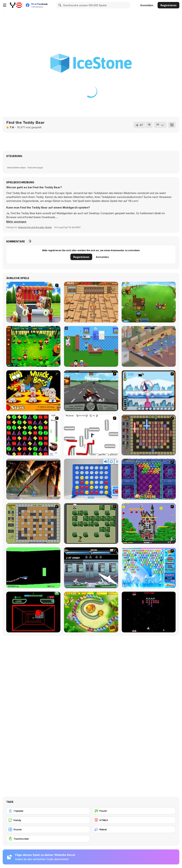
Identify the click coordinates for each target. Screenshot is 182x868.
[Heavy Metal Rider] (91, 391)
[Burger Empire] (149, 346)
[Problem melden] (160, 125)
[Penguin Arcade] (149, 391)
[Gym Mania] (91, 302)
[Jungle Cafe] (33, 346)
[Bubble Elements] (149, 568)
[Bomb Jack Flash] (149, 523)
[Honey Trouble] (91, 612)
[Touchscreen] (48, 839)
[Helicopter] (33, 568)
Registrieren (168, 5)
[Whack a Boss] (33, 391)
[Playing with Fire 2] (149, 435)
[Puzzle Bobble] (149, 479)
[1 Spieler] (48, 811)
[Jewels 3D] (33, 435)
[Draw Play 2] (91, 435)
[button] (16, 222)
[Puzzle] (48, 829)
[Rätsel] (134, 829)
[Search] (59, 5)
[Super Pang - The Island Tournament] (33, 479)
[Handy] (48, 820)
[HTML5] (134, 820)
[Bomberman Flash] (91, 523)
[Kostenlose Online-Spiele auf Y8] (16, 5)
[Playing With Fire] (33, 523)
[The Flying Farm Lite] (149, 302)
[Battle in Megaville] (91, 568)
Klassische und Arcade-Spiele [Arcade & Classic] (35, 227)
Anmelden (147, 5)
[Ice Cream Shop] (33, 302)
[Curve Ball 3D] (33, 612)
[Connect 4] (91, 479)
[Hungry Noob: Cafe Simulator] (91, 346)
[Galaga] (149, 612)
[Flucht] (134, 811)
